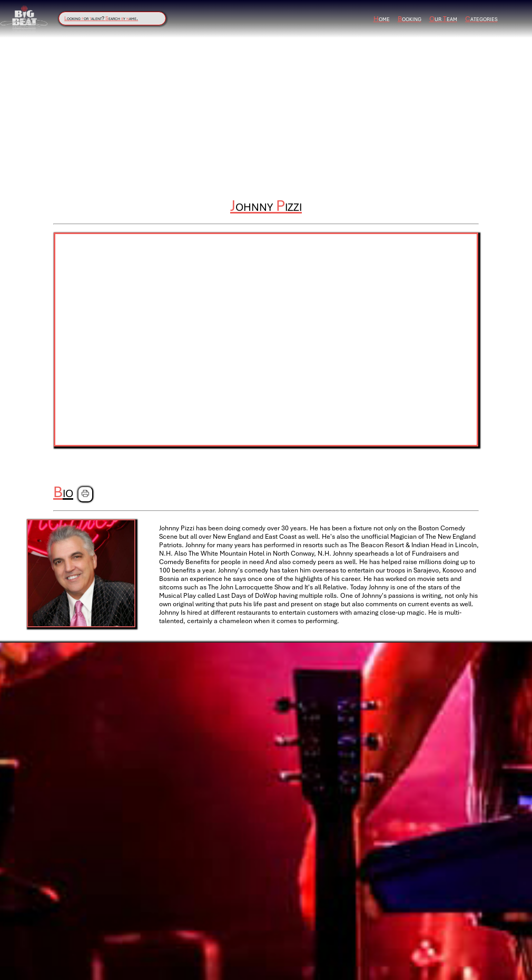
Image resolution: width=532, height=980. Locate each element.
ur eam (443, 19)
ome (382, 19)
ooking (410, 19)
